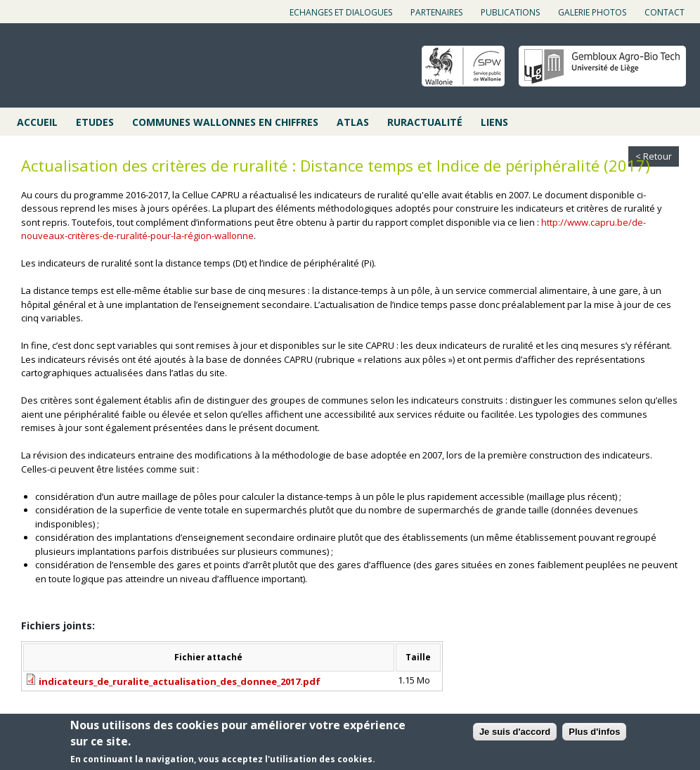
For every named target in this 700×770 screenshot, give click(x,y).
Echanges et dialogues (341, 12)
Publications (510, 12)
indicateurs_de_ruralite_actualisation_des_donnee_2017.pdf (180, 681)
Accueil (37, 122)
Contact (665, 12)
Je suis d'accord (515, 732)
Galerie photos (592, 12)
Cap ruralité (85, 67)
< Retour (654, 156)
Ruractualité (425, 122)
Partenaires (436, 12)
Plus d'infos (594, 732)
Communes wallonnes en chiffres (225, 122)
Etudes (95, 122)
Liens (494, 122)
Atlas (353, 122)
